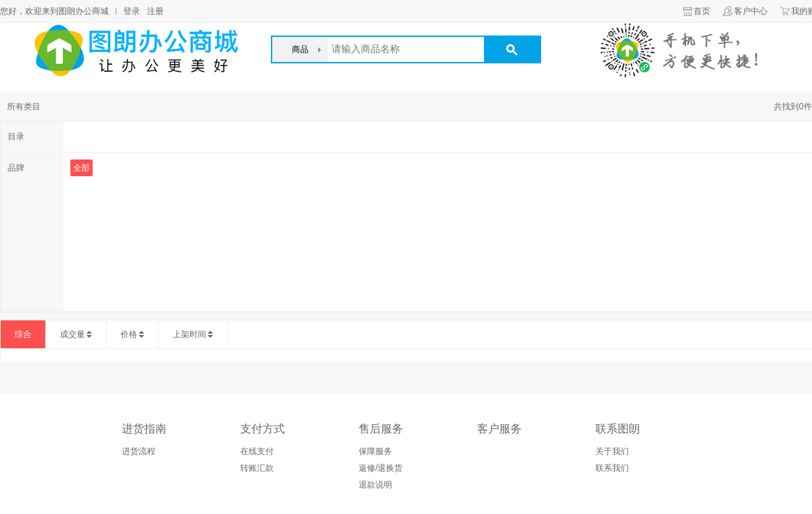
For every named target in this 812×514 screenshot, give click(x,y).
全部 (81, 168)
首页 (702, 11)
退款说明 (375, 485)
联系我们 (612, 468)
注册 (155, 11)
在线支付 (257, 451)
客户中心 (751, 11)
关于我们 (612, 451)
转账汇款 (257, 468)
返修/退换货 (381, 468)
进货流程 (139, 451)
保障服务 (375, 451)
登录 (132, 11)
